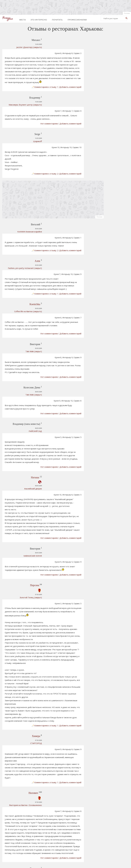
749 (51, 834)
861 (84, 834)
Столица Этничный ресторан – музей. (115, 331)
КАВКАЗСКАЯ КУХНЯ (14, 440)
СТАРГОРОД (18, 613)
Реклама (127, 13)
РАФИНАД (111, 343)
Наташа (17, 375)
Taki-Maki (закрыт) (15, 288)
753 (74, 834)
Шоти (109, 347)
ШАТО (109, 316)
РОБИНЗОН (112, 308)
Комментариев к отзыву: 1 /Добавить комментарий (69, 82)
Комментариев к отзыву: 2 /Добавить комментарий (69, 143)
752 (68, 834)
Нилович (15, 653)
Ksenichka (16, 254)
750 (57, 834)
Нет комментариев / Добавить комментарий (73, 106)
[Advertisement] (66, 7)
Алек (19, 220)
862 (89, 834)
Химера (18, 606)
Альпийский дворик (15, 386)
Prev (34, 834)
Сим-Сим (110, 297)
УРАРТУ (20, 728)
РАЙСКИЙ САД (17, 345)
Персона (16, 456)
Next (96, 834)
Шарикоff (19, 123)
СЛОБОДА (111, 339)
